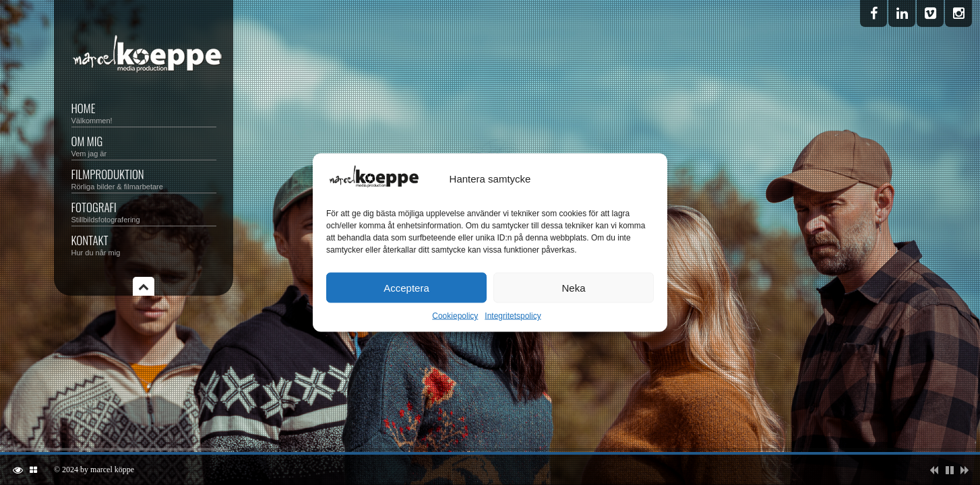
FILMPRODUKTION (144, 178)
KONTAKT (144, 244)
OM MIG (144, 145)
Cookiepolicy (455, 316)
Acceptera (406, 287)
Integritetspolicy (513, 316)
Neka (573, 287)
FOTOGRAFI (144, 211)
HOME (144, 112)
